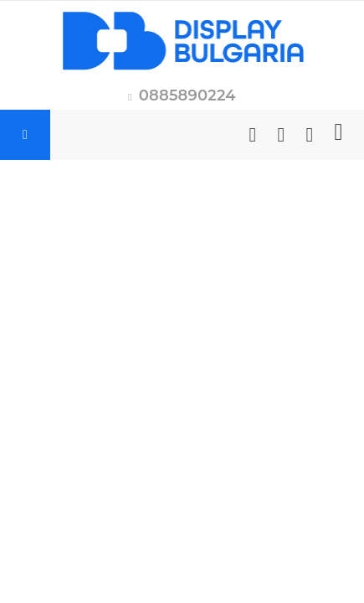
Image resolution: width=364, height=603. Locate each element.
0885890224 (187, 95)
